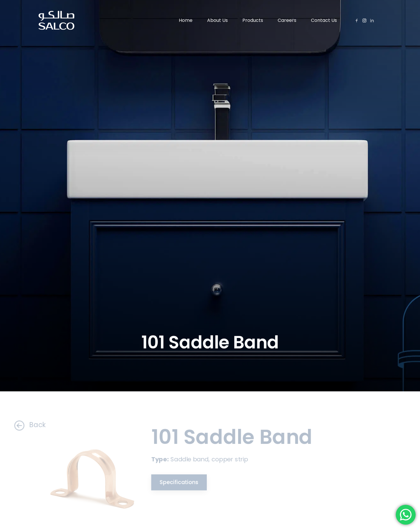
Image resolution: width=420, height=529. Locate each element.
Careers (287, 20)
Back (22, 425)
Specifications (175, 482)
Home (186, 20)
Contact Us (324, 20)
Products (253, 20)
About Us (217, 20)
